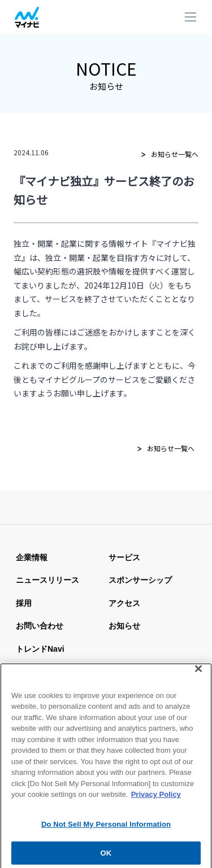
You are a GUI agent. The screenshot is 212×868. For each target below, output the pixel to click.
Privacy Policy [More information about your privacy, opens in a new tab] (156, 799)
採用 (24, 603)
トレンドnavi (40, 649)
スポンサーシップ (140, 580)
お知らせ (124, 626)
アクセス (124, 603)
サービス (124, 557)
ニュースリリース (47, 580)
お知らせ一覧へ (175, 154)
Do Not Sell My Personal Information (106, 829)
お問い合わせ (40, 626)
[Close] (198, 673)
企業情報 (32, 557)
